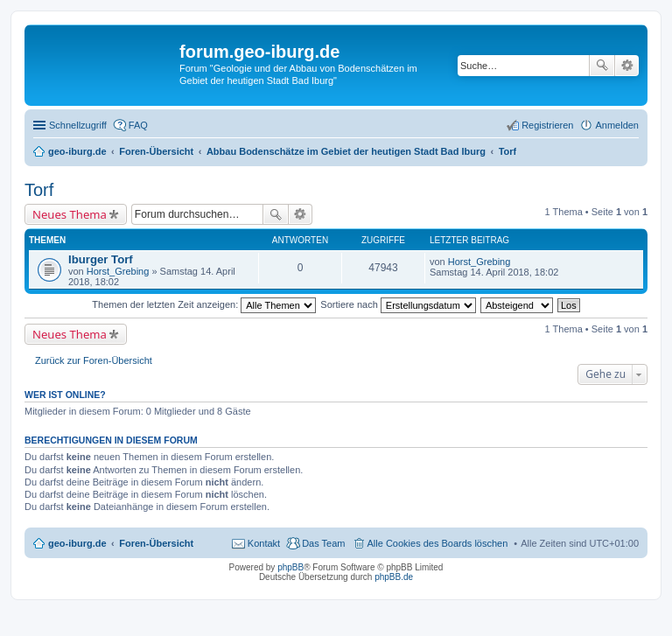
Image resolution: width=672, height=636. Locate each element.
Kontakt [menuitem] (264, 543)
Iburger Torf (101, 259)
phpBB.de (394, 577)
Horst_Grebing (118, 271)
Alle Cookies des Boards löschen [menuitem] (438, 543)
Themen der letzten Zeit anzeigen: (204, 304)
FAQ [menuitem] (138, 125)
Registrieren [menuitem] (547, 125)
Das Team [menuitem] (323, 543)
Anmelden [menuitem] (617, 125)
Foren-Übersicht (156, 543)
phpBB (290, 567)
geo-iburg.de (77, 543)
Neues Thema (70, 214)
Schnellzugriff (78, 125)
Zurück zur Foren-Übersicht (94, 360)
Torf (39, 190)
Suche (602, 66)
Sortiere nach (398, 304)
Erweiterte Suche (627, 66)
